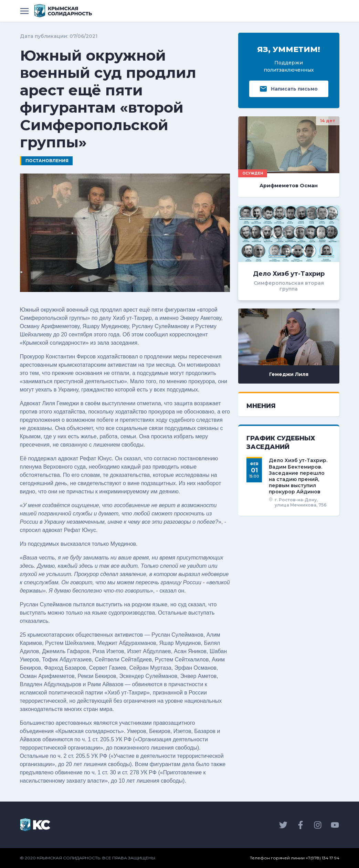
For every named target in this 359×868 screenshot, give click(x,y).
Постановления (47, 161)
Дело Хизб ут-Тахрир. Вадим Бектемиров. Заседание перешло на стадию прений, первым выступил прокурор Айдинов (298, 476)
